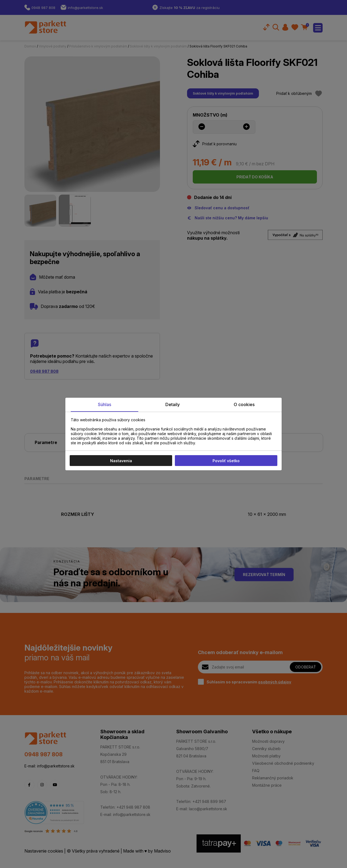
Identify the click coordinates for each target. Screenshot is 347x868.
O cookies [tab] (244, 404)
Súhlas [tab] (105, 404)
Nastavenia (121, 461)
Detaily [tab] (173, 404)
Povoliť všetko (226, 461)
